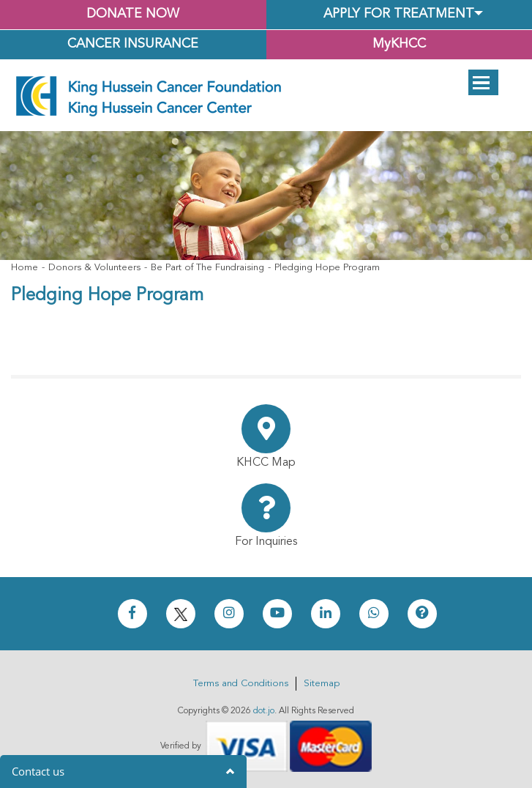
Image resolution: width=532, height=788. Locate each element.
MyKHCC (399, 44)
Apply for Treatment (399, 14)
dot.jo (264, 711)
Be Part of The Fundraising (207, 268)
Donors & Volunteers (94, 268)
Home (25, 268)
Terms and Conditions (241, 684)
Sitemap (322, 684)
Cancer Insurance (133, 44)
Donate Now (133, 14)
